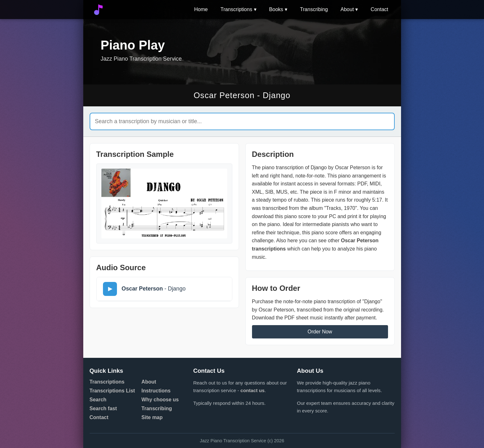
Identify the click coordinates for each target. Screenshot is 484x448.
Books (276, 9)
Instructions (156, 391)
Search (98, 400)
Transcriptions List (112, 391)
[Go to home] (98, 10)
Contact (379, 9)
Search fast (103, 408)
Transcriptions (236, 9)
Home (201, 9)
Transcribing (314, 9)
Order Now (320, 332)
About (347, 9)
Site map (152, 417)
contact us (252, 390)
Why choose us (160, 400)
